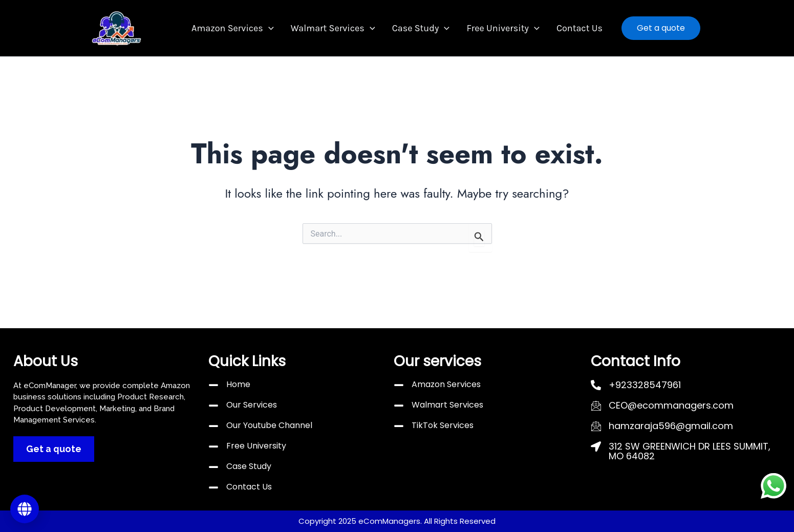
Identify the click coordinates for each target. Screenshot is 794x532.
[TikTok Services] (399, 426)
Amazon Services (242, 28)
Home (238, 384)
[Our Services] (213, 406)
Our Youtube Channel (269, 425)
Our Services (252, 405)
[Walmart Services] (399, 406)
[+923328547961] (596, 385)
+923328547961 (645, 385)
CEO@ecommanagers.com (671, 405)
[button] (278, 28)
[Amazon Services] (399, 385)
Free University (498, 28)
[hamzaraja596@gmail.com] (596, 426)
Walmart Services (338, 28)
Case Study (421, 28)
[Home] (213, 385)
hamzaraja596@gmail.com (671, 426)
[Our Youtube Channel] (213, 426)
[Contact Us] (213, 487)
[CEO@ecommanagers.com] (596, 406)
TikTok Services (443, 425)
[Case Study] (213, 467)
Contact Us (570, 28)
